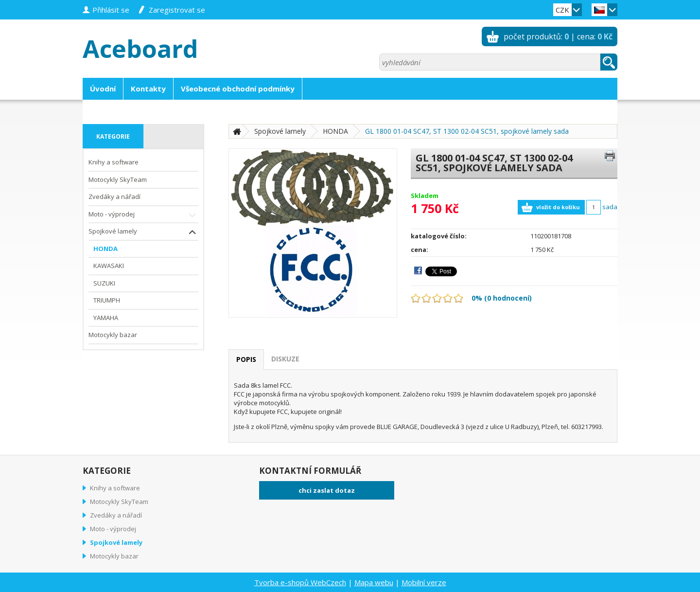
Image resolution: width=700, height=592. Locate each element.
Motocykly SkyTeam (118, 179)
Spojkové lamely (143, 232)
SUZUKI (104, 283)
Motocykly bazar (113, 335)
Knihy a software (114, 162)
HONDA (105, 249)
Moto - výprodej (143, 215)
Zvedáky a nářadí (114, 197)
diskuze (285, 359)
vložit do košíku (558, 207)
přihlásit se (111, 10)
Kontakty (148, 89)
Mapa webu (374, 582)
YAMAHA (106, 318)
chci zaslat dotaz (327, 490)
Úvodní (103, 89)
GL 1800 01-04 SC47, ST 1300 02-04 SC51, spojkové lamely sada (467, 131)
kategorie (113, 136)
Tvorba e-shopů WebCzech (300, 582)
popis (246, 359)
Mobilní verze (424, 582)
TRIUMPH (107, 300)
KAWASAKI (109, 266)
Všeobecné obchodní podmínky (238, 89)
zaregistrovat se (177, 10)
